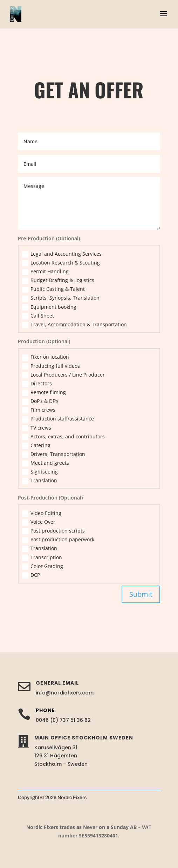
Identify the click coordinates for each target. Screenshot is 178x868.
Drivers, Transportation (54, 454)
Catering (36, 445)
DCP (31, 575)
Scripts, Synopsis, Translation (61, 298)
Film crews (39, 410)
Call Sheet (38, 316)
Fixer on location (46, 357)
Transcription (42, 557)
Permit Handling (45, 272)
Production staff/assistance (58, 419)
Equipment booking (49, 307)
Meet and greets (46, 463)
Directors (37, 384)
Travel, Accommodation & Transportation (74, 325)
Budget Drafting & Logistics (58, 280)
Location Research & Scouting (61, 263)
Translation (40, 481)
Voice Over (39, 522)
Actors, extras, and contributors (63, 437)
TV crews (37, 428)
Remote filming (44, 392)
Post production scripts (53, 531)
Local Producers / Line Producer (63, 375)
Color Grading (43, 566)
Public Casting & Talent (53, 289)
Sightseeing (40, 472)
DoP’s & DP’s (40, 401)
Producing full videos (51, 366)
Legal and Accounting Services (62, 254)
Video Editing (42, 513)
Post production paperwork (58, 540)
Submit (141, 594)
